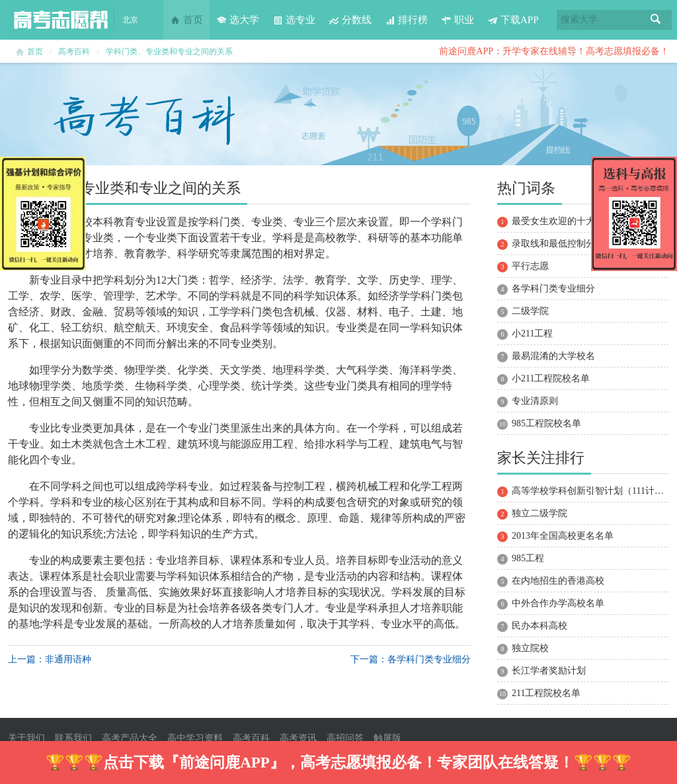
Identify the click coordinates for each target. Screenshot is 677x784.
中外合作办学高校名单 (558, 603)
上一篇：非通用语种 (50, 659)
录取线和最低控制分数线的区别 (577, 244)
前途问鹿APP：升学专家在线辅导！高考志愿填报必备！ (554, 51)
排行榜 (406, 20)
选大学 (238, 20)
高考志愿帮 (61, 20)
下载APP (513, 20)
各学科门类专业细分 (553, 289)
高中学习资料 (195, 738)
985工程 (528, 558)
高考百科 (74, 52)
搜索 (656, 20)
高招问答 (345, 738)
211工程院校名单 (546, 693)
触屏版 (387, 738)
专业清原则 (535, 401)
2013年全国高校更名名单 (563, 536)
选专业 (294, 20)
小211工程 (532, 333)
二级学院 (530, 311)
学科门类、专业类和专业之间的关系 (169, 52)
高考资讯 (298, 738)
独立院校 (530, 648)
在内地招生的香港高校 (558, 581)
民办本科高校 (539, 626)
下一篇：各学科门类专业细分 (411, 659)
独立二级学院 (539, 513)
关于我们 (26, 738)
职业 (458, 20)
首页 (186, 20)
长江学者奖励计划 (549, 671)
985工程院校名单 (546, 423)
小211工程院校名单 (551, 378)
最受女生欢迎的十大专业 (563, 221)
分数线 (350, 20)
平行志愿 (530, 266)
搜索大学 (579, 20)
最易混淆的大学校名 (553, 356)
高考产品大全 (130, 738)
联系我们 (73, 738)
